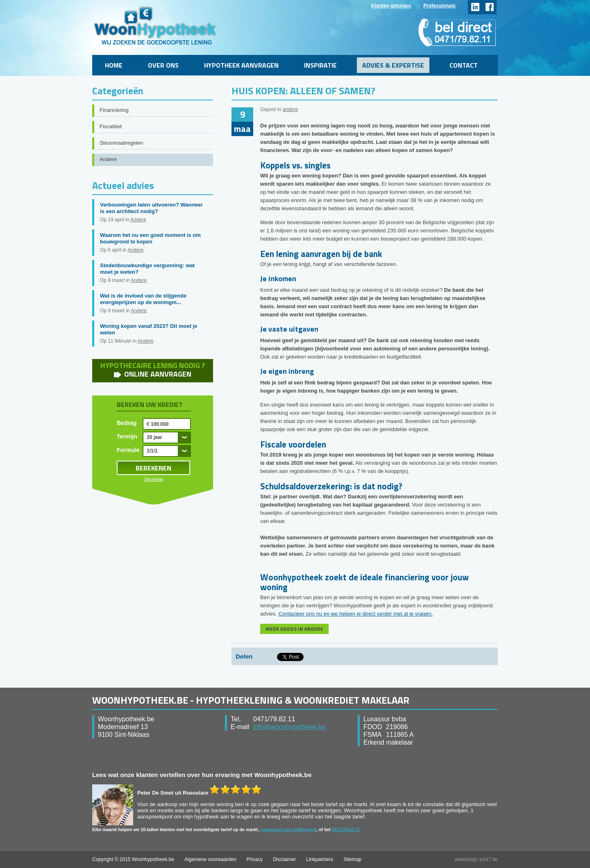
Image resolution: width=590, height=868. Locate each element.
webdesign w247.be (476, 859)
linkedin (475, 7)
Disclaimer (154, 479)
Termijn (127, 436)
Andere (108, 159)
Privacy (255, 859)
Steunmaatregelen (121, 143)
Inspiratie (320, 65)
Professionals (439, 6)
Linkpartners (320, 859)
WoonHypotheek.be (155, 26)
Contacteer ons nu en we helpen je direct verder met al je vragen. (356, 614)
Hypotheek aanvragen (241, 65)
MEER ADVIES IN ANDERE (294, 629)
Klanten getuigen (391, 6)
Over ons (163, 65)
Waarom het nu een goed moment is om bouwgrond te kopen (150, 238)
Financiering (114, 110)
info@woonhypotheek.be (289, 727)
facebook (489, 7)
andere (290, 109)
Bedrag (127, 423)
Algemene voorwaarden (210, 859)
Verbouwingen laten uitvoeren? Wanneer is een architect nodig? (151, 208)
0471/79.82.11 (346, 829)
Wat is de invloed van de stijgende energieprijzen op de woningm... (143, 299)
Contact (464, 65)
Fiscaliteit (111, 126)
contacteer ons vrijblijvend (288, 829)
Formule (128, 450)
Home (114, 65)
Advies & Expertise (393, 65)
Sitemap (352, 859)
